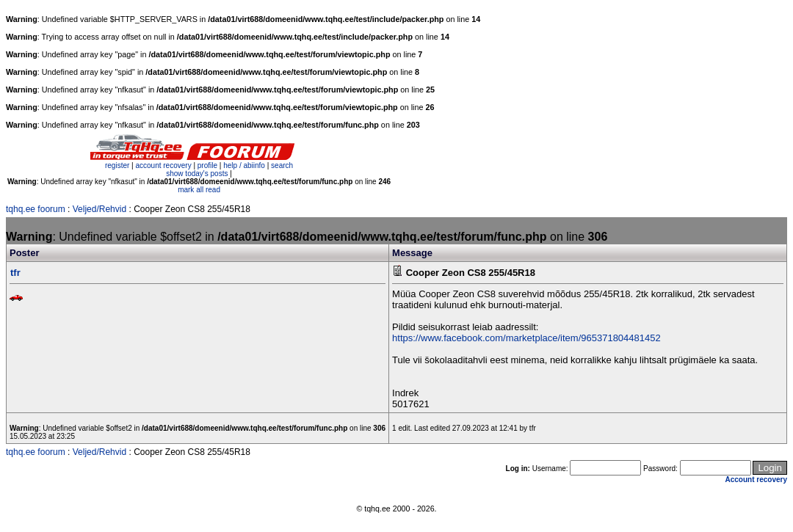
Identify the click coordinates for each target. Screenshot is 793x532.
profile (207, 165)
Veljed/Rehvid (99, 209)
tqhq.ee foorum (36, 209)
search (282, 165)
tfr (15, 273)
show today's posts (197, 174)
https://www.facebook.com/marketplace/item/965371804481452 (526, 338)
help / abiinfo (244, 165)
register (117, 165)
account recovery (164, 165)
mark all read (199, 190)
